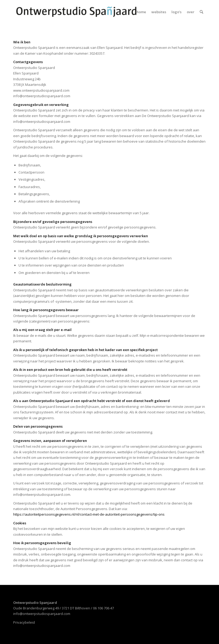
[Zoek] (201, 12)
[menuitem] (141, 12)
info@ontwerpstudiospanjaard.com (42, 614)
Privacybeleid (24, 622)
